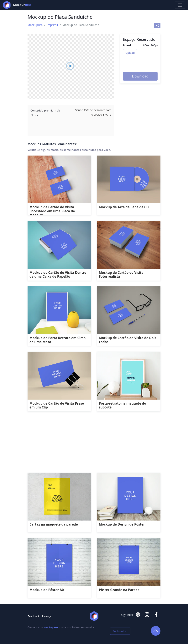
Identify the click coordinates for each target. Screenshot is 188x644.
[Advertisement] (94, 444)
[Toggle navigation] (180, 5)
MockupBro (35, 25)
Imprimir (53, 25)
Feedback (34, 616)
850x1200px (151, 45)
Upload (130, 53)
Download (140, 76)
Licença (47, 616)
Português (119, 631)
